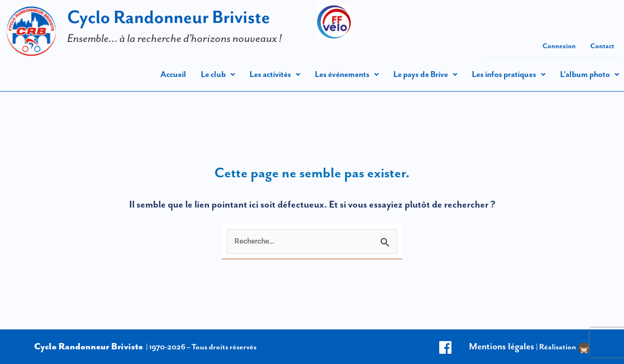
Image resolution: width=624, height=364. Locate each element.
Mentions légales (502, 346)
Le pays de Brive (425, 74)
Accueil (173, 74)
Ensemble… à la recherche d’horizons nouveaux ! (175, 38)
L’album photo (590, 74)
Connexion (559, 46)
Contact (602, 46)
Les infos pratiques (509, 74)
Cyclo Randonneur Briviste (169, 17)
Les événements (347, 74)
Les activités (275, 74)
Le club (218, 74)
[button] (218, 74)
